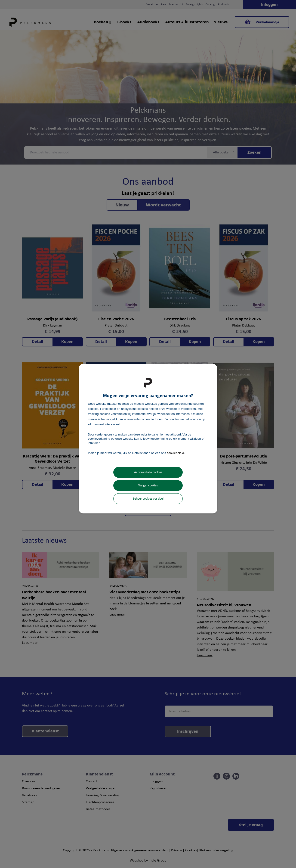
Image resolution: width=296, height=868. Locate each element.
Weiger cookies (148, 486)
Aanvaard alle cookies (148, 472)
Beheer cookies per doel (148, 499)
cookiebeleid (176, 453)
